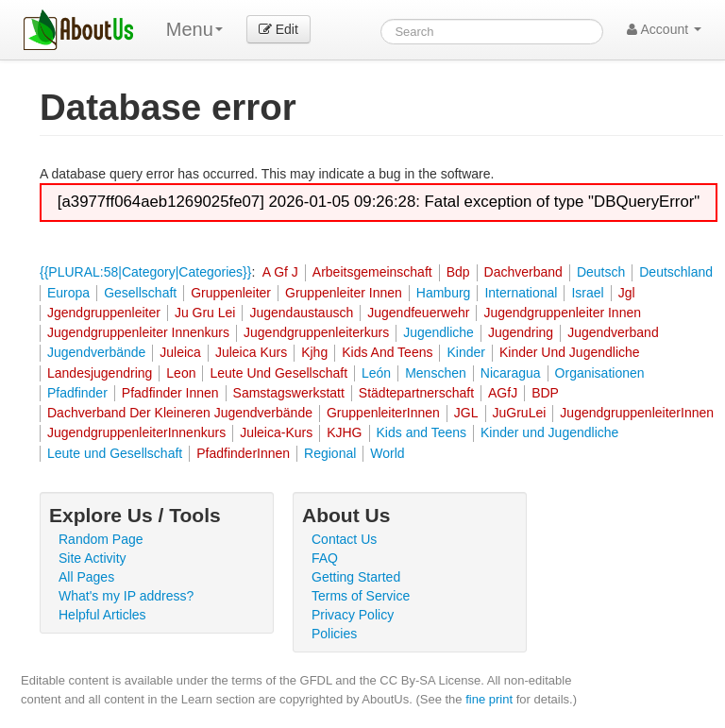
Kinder (465, 352)
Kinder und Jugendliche (549, 432)
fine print (489, 699)
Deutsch (601, 272)
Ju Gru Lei (205, 313)
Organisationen (600, 373)
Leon (181, 373)
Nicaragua (511, 373)
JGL (466, 413)
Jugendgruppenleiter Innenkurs (138, 332)
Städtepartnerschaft (416, 393)
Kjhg (314, 352)
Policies (334, 634)
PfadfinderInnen (243, 453)
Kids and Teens (422, 432)
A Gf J (280, 272)
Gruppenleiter (231, 293)
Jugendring (521, 332)
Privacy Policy (353, 615)
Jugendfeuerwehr (418, 313)
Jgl (627, 293)
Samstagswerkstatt (289, 393)
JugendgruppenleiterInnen (637, 413)
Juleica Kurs (251, 352)
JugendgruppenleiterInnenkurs (136, 432)
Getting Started (356, 577)
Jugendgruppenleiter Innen (562, 313)
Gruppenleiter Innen (344, 293)
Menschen (436, 373)
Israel (587, 293)
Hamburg (444, 293)
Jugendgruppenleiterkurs (316, 332)
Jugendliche (438, 332)
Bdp (458, 272)
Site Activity (93, 558)
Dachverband (523, 272)
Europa (68, 293)
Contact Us (344, 539)
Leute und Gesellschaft (115, 453)
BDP (545, 393)
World (387, 453)
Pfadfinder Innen (170, 393)
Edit (278, 29)
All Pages (86, 577)
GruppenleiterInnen (383, 413)
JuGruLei (520, 413)
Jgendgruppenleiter (104, 313)
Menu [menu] (194, 29)
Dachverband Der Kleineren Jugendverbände (180, 413)
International (521, 293)
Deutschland (676, 272)
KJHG (344, 432)
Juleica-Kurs (276, 432)
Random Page (101, 539)
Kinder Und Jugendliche (570, 352)
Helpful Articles (102, 615)
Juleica (180, 352)
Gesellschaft (140, 293)
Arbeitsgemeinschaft (372, 272)
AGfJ (503, 393)
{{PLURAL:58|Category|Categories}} (145, 272)
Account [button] (664, 29)
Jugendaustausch (301, 313)
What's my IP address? (126, 596)
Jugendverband (613, 332)
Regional (330, 453)
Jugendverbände (96, 352)
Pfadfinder (77, 393)
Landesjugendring (100, 373)
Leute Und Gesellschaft (278, 373)
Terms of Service (361, 596)
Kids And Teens (387, 352)
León (376, 373)
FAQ (325, 558)
